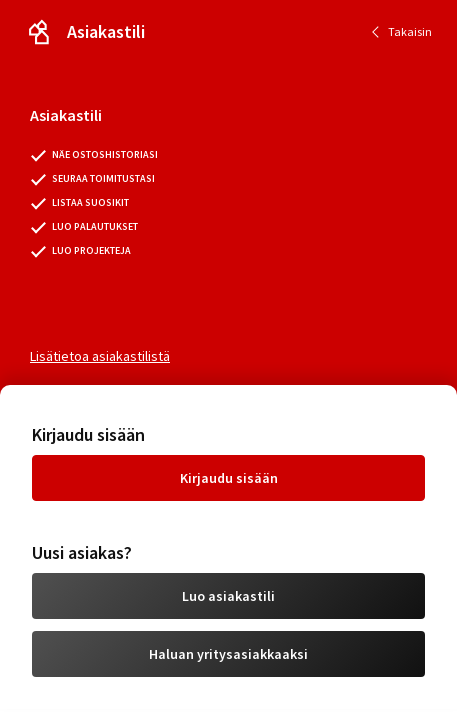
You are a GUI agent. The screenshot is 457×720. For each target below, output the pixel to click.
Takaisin (410, 31)
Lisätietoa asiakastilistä (100, 356)
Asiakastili (106, 31)
